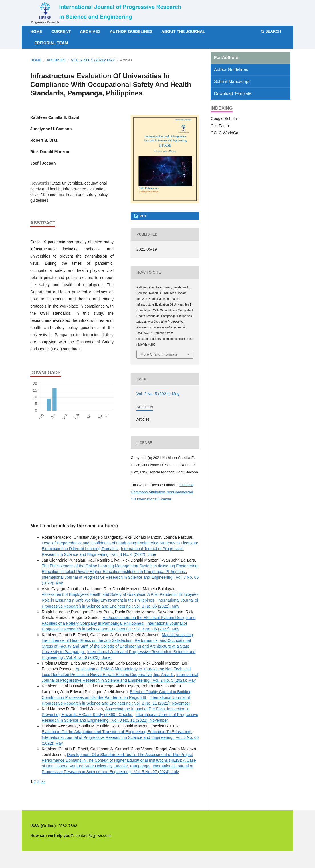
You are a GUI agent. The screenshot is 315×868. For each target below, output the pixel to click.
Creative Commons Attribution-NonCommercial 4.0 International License (162, 492)
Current (61, 31)
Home (36, 31)
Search (271, 31)
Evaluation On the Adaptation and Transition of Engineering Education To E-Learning (117, 732)
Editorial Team (51, 43)
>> (43, 781)
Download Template (233, 93)
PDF (143, 216)
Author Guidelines (131, 31)
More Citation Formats (159, 354)
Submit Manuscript (232, 81)
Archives (90, 31)
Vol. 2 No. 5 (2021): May (93, 60)
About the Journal (183, 31)
